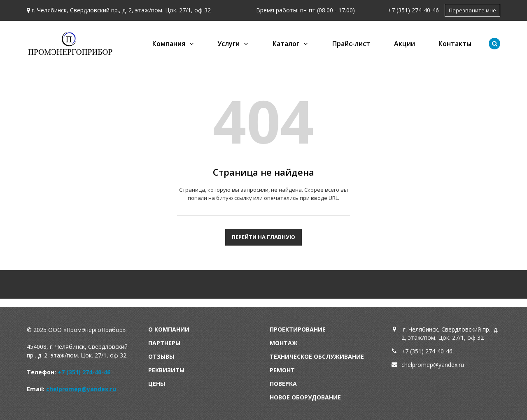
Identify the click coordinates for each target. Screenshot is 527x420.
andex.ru (453, 365)
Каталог (286, 44)
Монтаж (284, 343)
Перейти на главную (263, 237)
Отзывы (161, 356)
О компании (169, 329)
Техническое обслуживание (317, 356)
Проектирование (298, 329)
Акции (405, 44)
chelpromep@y (421, 365)
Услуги (229, 44)
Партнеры (164, 343)
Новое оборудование (305, 397)
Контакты (455, 44)
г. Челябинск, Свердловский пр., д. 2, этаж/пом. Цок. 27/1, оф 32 (121, 10)
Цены (157, 384)
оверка (285, 384)
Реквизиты (166, 370)
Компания (169, 44)
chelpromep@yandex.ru (81, 389)
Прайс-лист (351, 44)
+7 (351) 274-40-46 (413, 10)
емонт (284, 370)
